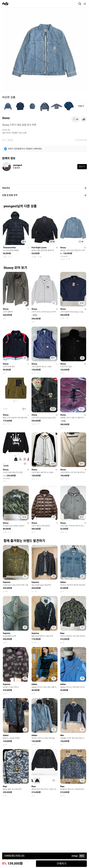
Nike (62, 735)
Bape (62, 633)
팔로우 (82, 167)
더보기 (81, 106)
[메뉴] (85, 4)
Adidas (63, 582)
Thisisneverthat (9, 248)
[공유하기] (84, 119)
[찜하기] (75, 119)
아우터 (10, 140)
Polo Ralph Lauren (39, 248)
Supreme (7, 582)
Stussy (6, 118)
